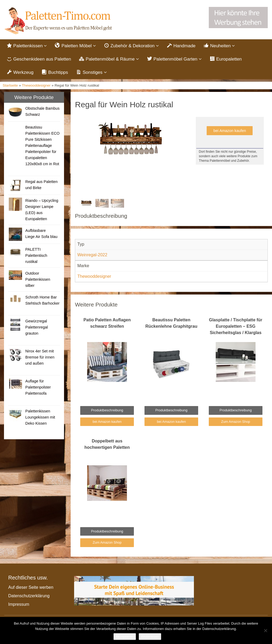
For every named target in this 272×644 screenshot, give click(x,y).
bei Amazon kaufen (230, 131)
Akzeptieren (125, 636)
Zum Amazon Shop (236, 422)
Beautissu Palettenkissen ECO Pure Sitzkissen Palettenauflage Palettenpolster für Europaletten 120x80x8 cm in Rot (42, 146)
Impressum (19, 604)
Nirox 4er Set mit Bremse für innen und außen (40, 357)
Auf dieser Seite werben (31, 587)
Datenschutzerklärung (29, 596)
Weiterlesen (150, 636)
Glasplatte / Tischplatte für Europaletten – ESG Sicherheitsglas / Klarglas (236, 326)
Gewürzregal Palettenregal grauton (37, 327)
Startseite (10, 85)
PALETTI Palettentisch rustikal (36, 255)
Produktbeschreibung (107, 410)
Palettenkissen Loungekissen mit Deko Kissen (40, 417)
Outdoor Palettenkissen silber (38, 279)
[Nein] (265, 630)
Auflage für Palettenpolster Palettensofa (38, 387)
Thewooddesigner (36, 85)
